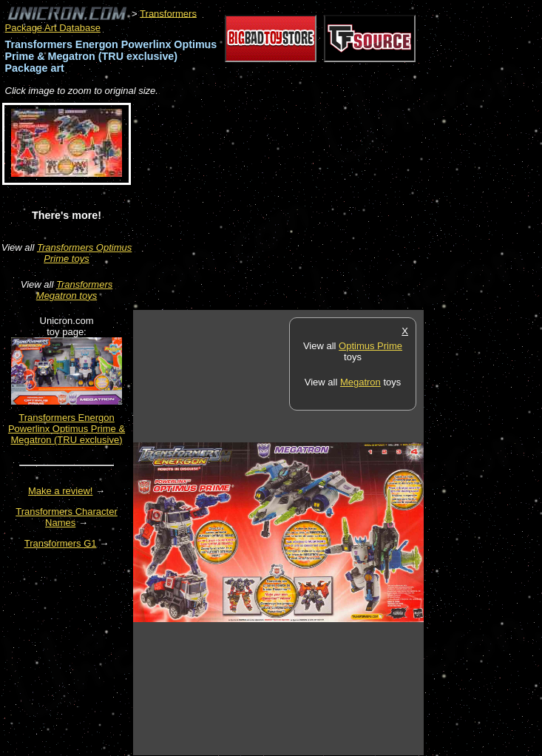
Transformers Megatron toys (74, 290)
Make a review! (60, 491)
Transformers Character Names (67, 517)
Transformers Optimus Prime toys (84, 253)
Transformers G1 (61, 543)
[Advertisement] (306, 204)
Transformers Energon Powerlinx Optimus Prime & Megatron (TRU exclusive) (67, 429)
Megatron (360, 382)
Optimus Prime (370, 346)
